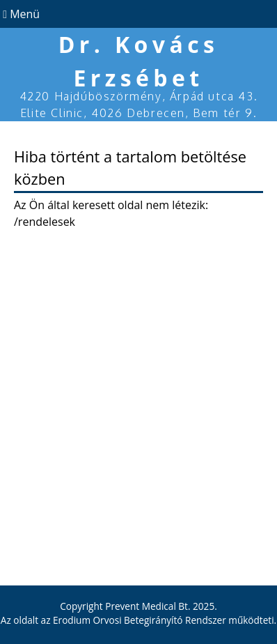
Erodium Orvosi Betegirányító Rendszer (140, 620)
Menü (20, 14)
